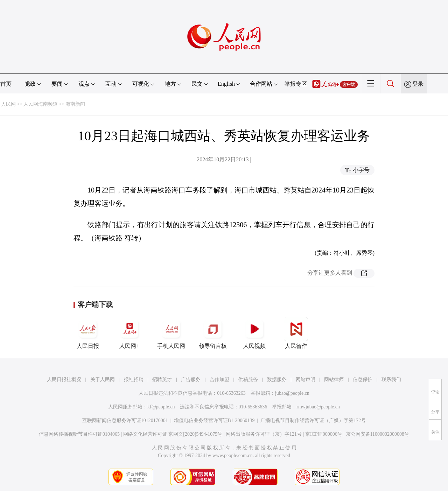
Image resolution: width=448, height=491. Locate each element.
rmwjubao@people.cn (318, 407)
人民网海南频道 (41, 104)
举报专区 (296, 84)
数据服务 (277, 380)
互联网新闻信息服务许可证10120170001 (125, 420)
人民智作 (296, 333)
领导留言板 (213, 333)
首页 (6, 84)
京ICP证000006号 (324, 434)
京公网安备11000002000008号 (377, 434)
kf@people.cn (161, 407)
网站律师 (334, 380)
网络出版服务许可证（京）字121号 (264, 434)
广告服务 (191, 380)
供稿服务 (248, 380)
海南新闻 (75, 104)
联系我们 (391, 380)
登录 (418, 84)
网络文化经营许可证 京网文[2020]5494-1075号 (173, 434)
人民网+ (129, 333)
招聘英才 (162, 380)
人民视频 (254, 333)
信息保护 (363, 380)
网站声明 (306, 380)
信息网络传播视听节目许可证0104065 (79, 434)
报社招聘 (134, 380)
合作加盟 (219, 380)
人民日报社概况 (64, 380)
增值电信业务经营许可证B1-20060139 (214, 420)
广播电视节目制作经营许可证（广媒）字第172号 (313, 420)
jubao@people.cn (292, 393)
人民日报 (88, 333)
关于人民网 (103, 380)
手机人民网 (171, 333)
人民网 (8, 104)
